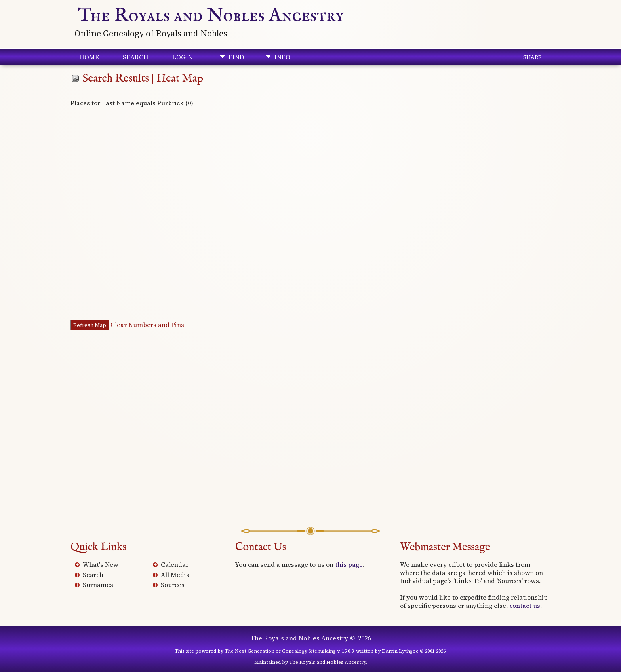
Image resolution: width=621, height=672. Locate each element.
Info (282, 57)
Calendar (175, 564)
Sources (173, 585)
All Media (175, 575)
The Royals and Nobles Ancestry (211, 16)
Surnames (98, 585)
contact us (525, 606)
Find (236, 57)
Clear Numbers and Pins (147, 325)
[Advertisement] (310, 433)
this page (349, 564)
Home (89, 57)
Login (183, 57)
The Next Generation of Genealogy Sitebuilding (280, 651)
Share (532, 57)
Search (136, 57)
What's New (101, 564)
